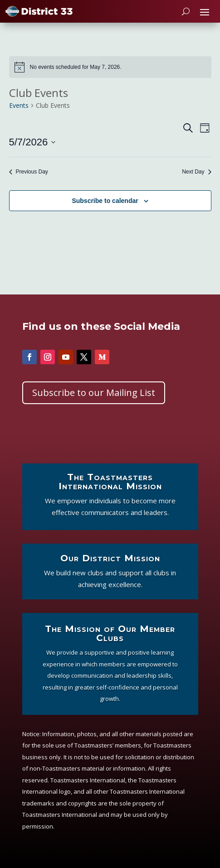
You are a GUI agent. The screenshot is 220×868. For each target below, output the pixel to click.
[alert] (110, 67)
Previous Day (29, 172)
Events (19, 105)
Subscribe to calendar (105, 201)
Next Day (196, 172)
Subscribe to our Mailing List (94, 393)
